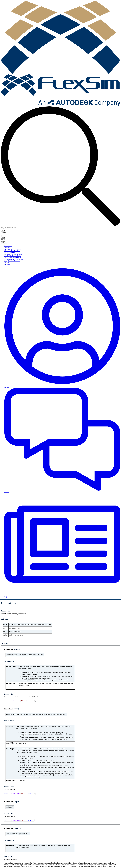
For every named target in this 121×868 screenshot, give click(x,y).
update (5, 635)
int (15, 655)
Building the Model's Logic (13, 256)
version (3, 229)
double (30, 655)
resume (6, 625)
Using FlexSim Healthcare (12, 261)
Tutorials (7, 248)
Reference (7, 262)
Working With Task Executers (13, 257)
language (3, 232)
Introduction (8, 246)
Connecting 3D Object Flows (13, 254)
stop (5, 632)
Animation (8, 649)
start (5, 628)
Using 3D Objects (10, 253)
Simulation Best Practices (12, 251)
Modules (7, 264)
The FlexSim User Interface (13, 249)
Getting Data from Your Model (14, 259)
